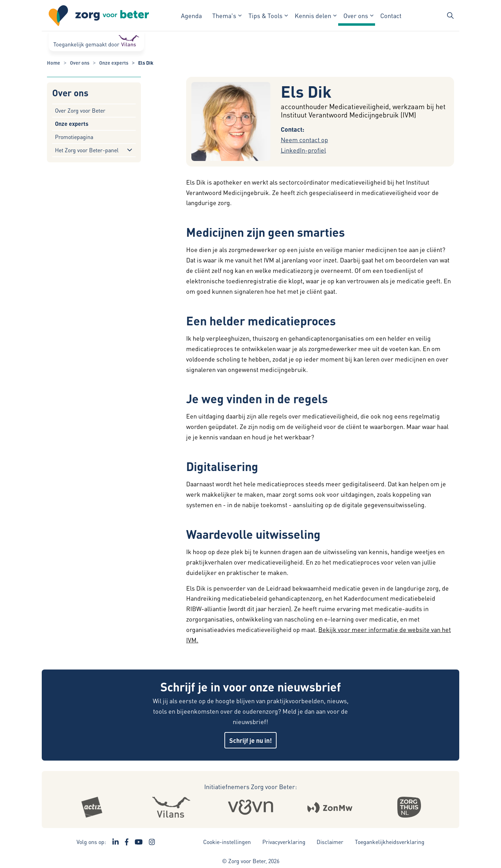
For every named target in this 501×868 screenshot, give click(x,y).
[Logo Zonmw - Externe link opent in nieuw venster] (330, 807)
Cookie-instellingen (227, 842)
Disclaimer (330, 842)
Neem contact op (304, 140)
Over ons (356, 15)
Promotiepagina (74, 137)
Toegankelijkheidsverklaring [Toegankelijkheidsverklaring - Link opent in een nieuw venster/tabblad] (390, 842)
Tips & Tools (265, 15)
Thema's (224, 15)
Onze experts (72, 124)
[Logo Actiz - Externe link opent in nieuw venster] (92, 807)
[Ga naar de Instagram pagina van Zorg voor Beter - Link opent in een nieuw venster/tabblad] (152, 842)
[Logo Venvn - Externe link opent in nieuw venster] (251, 807)
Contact (391, 15)
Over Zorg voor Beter (80, 110)
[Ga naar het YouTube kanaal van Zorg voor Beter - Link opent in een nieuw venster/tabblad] (139, 842)
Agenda (191, 15)
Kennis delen (313, 15)
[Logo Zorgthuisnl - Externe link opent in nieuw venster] (409, 807)
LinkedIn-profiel (303, 150)
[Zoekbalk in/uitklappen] (450, 16)
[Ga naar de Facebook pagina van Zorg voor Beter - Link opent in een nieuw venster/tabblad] (127, 842)
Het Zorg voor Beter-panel (87, 150)
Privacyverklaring (284, 842)
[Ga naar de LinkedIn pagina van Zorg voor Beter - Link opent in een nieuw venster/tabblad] (116, 842)
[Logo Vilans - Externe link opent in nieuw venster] (171, 807)
